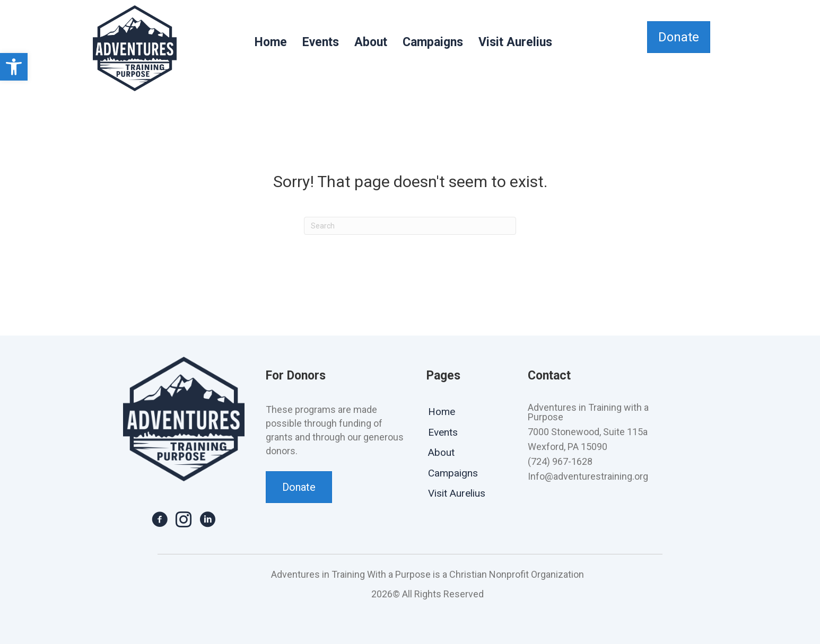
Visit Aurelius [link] (515, 42)
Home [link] (271, 42)
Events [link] (321, 42)
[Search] (410, 226)
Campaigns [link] (433, 42)
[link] (14, 67)
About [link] (371, 42)
